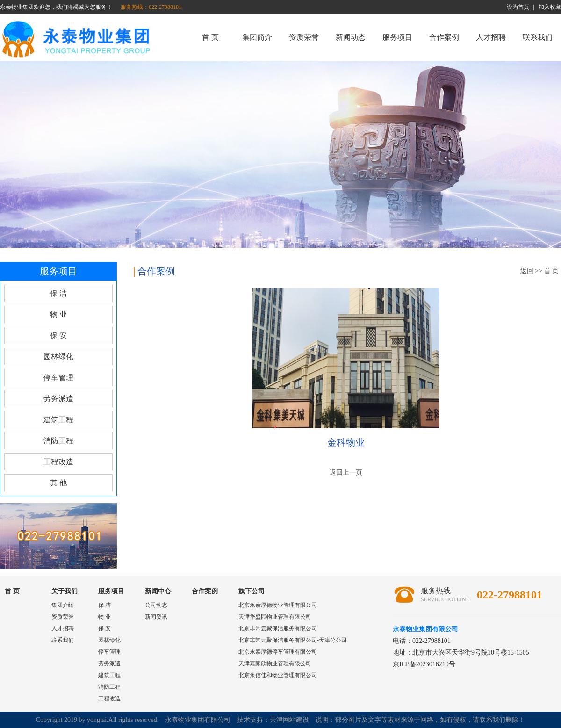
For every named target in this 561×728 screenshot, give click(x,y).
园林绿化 (58, 357)
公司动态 (156, 605)
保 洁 (58, 293)
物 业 (58, 314)
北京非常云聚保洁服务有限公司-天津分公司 (293, 640)
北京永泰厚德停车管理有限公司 (278, 652)
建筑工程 (58, 420)
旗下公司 (252, 591)
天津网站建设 (289, 720)
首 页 (210, 37)
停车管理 (58, 378)
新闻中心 (158, 591)
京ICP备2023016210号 (424, 664)
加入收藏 (550, 7)
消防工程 (58, 441)
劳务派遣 (58, 399)
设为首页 (518, 7)
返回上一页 (346, 472)
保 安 (58, 335)
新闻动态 (351, 37)
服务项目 (397, 37)
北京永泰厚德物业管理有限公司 (278, 605)
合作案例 (444, 37)
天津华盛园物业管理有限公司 (275, 617)
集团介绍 (63, 605)
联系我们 (538, 37)
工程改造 (58, 462)
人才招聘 (491, 37)
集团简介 (257, 37)
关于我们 (65, 591)
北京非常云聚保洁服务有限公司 (278, 628)
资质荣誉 (304, 37)
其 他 (58, 483)
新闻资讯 (156, 617)
